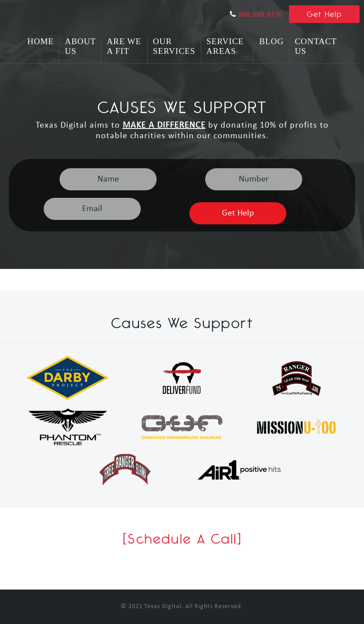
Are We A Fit (124, 46)
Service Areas (225, 46)
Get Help (325, 14)
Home (41, 41)
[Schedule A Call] (182, 539)
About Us (80, 46)
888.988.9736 (260, 15)
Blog (271, 41)
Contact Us (316, 46)
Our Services (174, 46)
